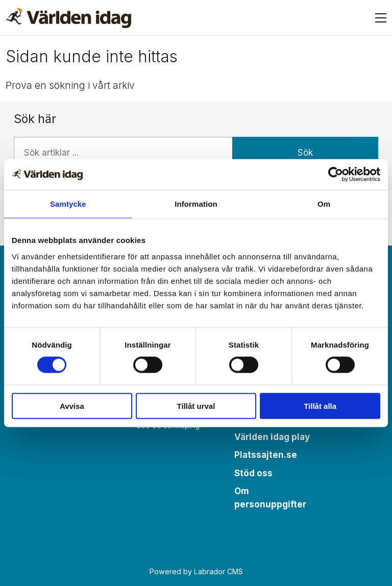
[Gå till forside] (68, 18)
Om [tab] (324, 204)
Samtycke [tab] (68, 204)
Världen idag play (272, 437)
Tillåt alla (320, 406)
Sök (305, 153)
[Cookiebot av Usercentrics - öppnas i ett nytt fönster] (336, 175)
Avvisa (72, 406)
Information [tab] (196, 204)
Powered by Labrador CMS (196, 571)
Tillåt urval (196, 406)
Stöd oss (253, 473)
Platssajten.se (266, 455)
